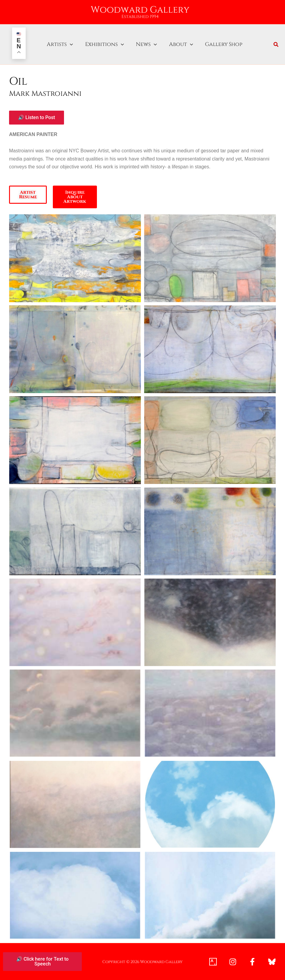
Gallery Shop (219, 44)
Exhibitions (104, 44)
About (178, 44)
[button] (71, 44)
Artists (61, 44)
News (144, 44)
